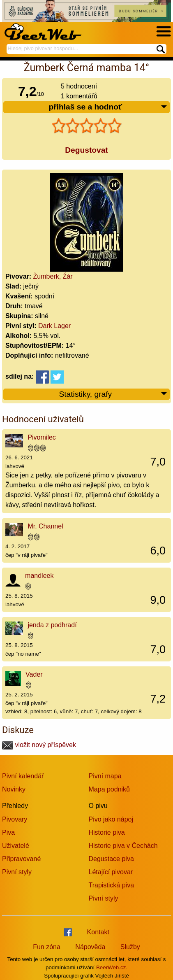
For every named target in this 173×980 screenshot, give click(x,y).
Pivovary (15, 819)
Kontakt (98, 932)
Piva (8, 832)
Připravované (21, 859)
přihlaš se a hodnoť (108, 107)
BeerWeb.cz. (112, 967)
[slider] (87, 126)
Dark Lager (54, 326)
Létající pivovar (111, 872)
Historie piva (107, 832)
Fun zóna (47, 947)
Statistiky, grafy (113, 395)
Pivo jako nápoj (111, 819)
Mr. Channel (45, 526)
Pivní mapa (105, 776)
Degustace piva (111, 859)
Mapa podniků (110, 789)
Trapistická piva (112, 885)
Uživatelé (16, 846)
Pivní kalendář (23, 776)
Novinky (14, 789)
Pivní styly (17, 872)
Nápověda (90, 947)
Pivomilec (42, 437)
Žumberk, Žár (53, 276)
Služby (130, 947)
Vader (34, 674)
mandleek (39, 576)
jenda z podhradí (52, 625)
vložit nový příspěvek (39, 745)
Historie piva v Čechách (123, 846)
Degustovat (86, 150)
